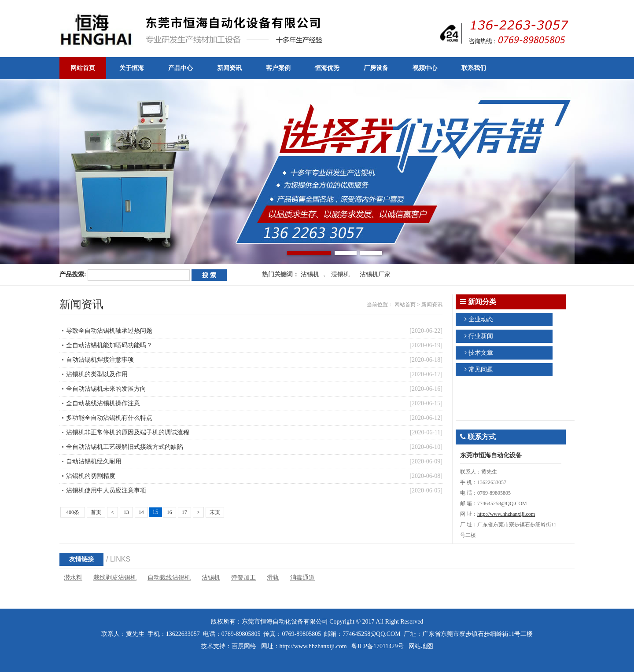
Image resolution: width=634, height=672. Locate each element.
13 (126, 512)
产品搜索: (73, 274)
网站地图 (421, 646)
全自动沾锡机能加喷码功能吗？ (109, 345)
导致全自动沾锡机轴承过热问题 (109, 331)
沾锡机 (310, 274)
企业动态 (481, 319)
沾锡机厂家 (375, 274)
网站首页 (405, 305)
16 (170, 512)
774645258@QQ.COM (372, 634)
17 (184, 512)
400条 (73, 512)
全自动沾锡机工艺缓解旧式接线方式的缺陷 (125, 447)
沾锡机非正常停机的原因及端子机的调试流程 (128, 432)
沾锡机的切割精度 (91, 476)
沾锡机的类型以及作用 (97, 374)
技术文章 (481, 353)
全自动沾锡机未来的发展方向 (106, 389)
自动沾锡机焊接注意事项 (100, 360)
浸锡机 (340, 274)
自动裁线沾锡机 (169, 578)
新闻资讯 (432, 305)
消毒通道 (302, 578)
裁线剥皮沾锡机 (115, 578)
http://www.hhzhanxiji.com (506, 514)
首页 (96, 512)
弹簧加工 (243, 578)
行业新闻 (481, 336)
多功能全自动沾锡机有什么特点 (109, 418)
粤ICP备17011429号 (378, 646)
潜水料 (73, 578)
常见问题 (481, 369)
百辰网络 (244, 646)
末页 (215, 512)
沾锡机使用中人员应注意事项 (106, 490)
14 (141, 512)
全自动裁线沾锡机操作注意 (103, 403)
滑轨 (273, 578)
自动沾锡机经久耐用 (94, 461)
